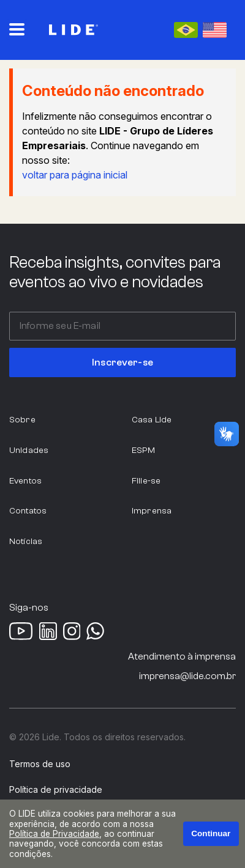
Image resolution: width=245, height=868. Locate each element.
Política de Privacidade (54, 834)
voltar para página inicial (75, 175)
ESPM (144, 450)
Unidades (29, 450)
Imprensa (152, 511)
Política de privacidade (56, 790)
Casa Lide (152, 420)
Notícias (26, 541)
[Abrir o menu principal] (17, 29)
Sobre (22, 420)
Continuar (211, 833)
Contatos (28, 511)
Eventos (25, 481)
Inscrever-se (123, 362)
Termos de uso (40, 764)
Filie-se (146, 481)
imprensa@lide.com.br (187, 676)
